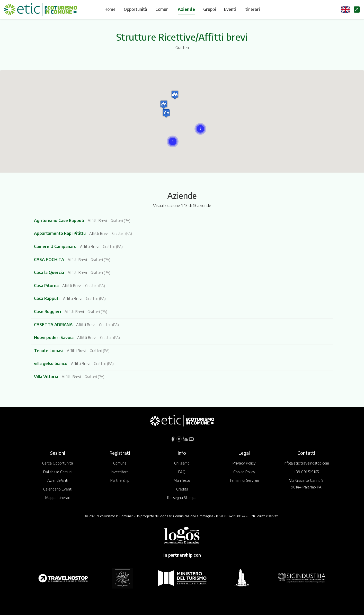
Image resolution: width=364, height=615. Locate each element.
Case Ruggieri (48, 311)
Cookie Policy (244, 472)
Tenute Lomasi (49, 351)
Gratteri (182, 48)
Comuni (162, 9)
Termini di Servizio (244, 480)
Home (110, 9)
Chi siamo (182, 463)
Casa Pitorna (47, 286)
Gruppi (210, 9)
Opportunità (135, 9)
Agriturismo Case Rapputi (60, 220)
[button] (173, 141)
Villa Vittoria (47, 377)
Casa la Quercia (50, 272)
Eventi (230, 9)
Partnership (120, 480)
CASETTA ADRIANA (54, 325)
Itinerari (252, 9)
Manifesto (182, 480)
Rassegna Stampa (182, 497)
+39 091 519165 (306, 472)
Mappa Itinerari (58, 497)
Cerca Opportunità (58, 463)
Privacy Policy (244, 463)
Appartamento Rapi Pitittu (60, 233)
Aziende (186, 9)
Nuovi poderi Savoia (54, 337)
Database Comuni (58, 472)
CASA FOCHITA (50, 260)
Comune (120, 463)
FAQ (182, 472)
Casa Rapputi (47, 298)
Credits (182, 489)
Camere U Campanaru (56, 246)
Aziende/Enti (58, 480)
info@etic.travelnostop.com (306, 463)
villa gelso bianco (51, 363)
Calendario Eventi (58, 489)
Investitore (120, 472)
